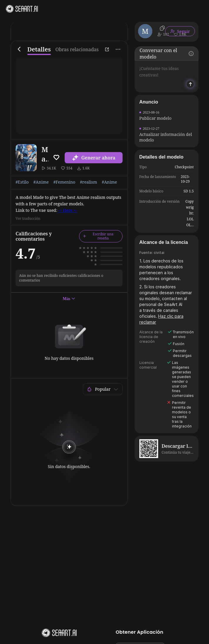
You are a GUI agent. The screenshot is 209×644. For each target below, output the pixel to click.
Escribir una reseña (98, 236)
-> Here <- (68, 210)
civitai (159, 253)
